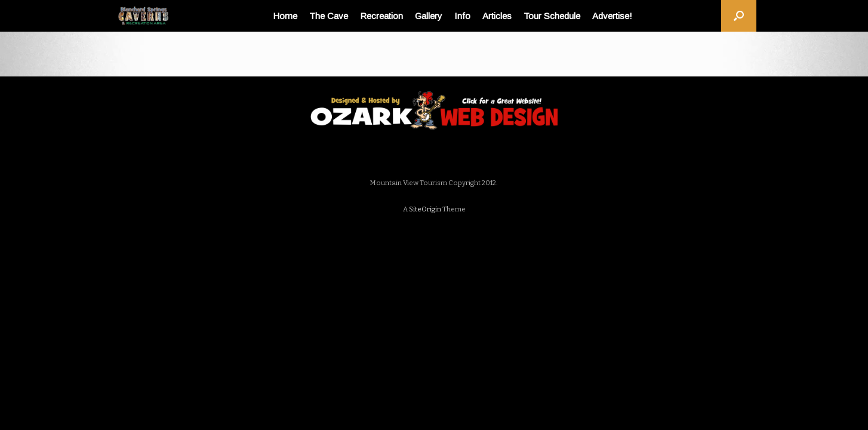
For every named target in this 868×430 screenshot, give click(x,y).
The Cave (329, 16)
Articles (497, 16)
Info (462, 16)
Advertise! (612, 16)
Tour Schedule (552, 16)
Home (285, 16)
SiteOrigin (425, 209)
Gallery (429, 16)
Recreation (381, 16)
